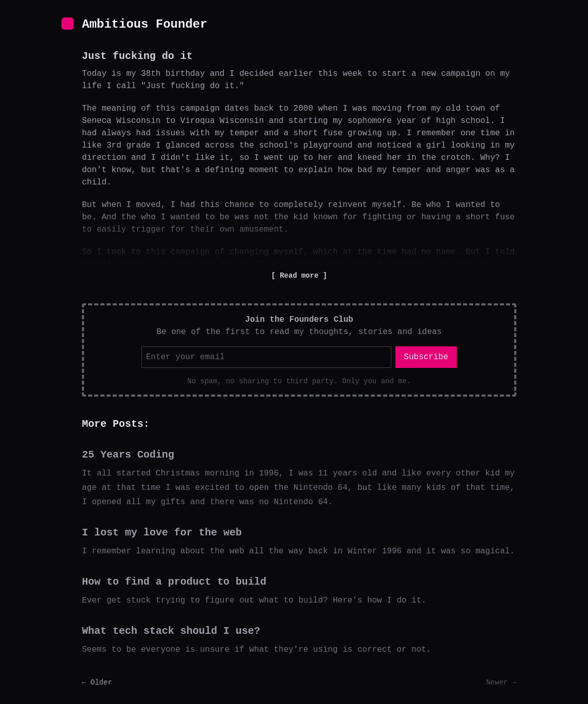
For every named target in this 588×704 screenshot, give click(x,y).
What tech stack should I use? (171, 631)
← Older (97, 682)
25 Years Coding (128, 455)
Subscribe (426, 357)
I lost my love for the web (162, 533)
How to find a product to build (174, 582)
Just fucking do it (137, 56)
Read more (299, 276)
